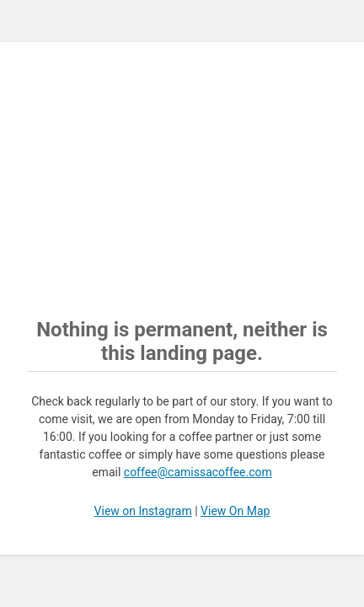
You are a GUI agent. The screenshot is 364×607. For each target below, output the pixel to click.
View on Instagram (143, 511)
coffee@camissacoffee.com (198, 472)
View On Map (235, 511)
